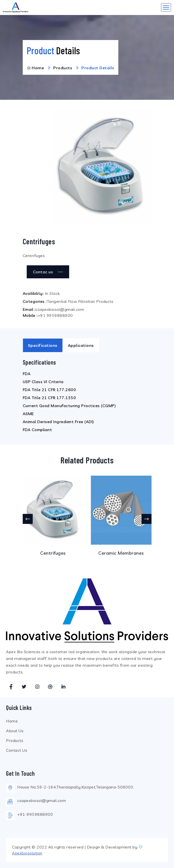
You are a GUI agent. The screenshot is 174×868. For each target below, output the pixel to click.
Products (15, 740)
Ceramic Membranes (121, 553)
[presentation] (28, 519)
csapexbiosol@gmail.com (42, 800)
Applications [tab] (81, 345)
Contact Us (17, 750)
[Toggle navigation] (166, 8)
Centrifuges (53, 553)
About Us (15, 731)
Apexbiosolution (27, 853)
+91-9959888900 (35, 814)
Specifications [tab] (43, 345)
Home (35, 68)
